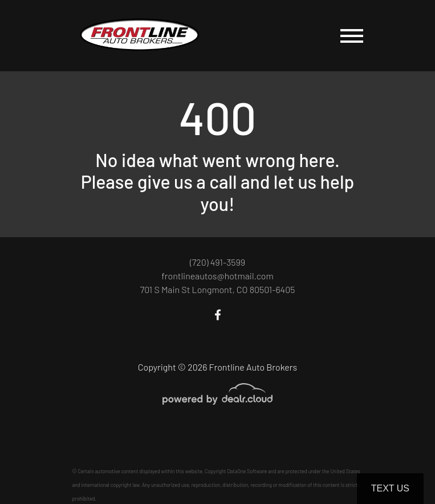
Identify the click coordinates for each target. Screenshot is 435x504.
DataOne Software (247, 471)
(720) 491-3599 (218, 262)
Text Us (390, 488)
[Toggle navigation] (352, 36)
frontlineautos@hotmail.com (217, 276)
